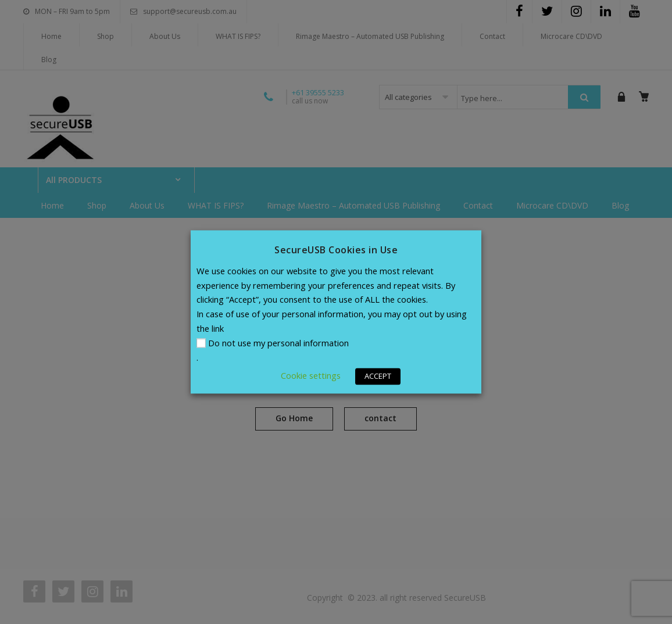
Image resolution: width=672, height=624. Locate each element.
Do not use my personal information (278, 343)
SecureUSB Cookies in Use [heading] (336, 250)
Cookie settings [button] (311, 376)
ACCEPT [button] (378, 376)
